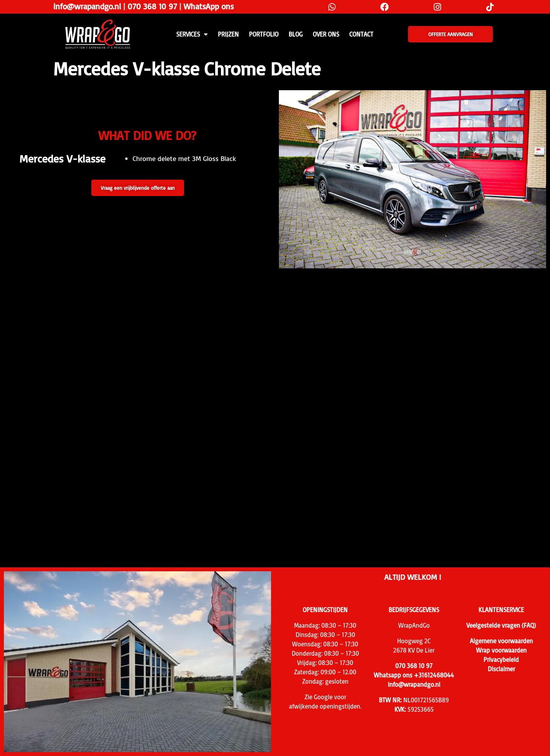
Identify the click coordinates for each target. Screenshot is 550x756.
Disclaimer (501, 669)
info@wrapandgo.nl (87, 6)
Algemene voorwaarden (501, 641)
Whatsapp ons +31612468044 (414, 675)
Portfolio (264, 34)
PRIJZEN (228, 34)
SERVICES (192, 34)
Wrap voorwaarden (501, 650)
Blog (296, 34)
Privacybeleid (501, 660)
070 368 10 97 (152, 6)
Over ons (326, 34)
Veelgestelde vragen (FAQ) (501, 625)
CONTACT (361, 34)
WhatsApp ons (209, 6)
